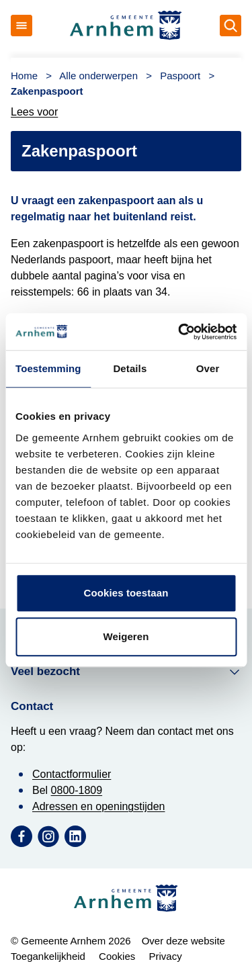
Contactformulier (72, 774)
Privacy (165, 956)
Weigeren (126, 636)
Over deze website (183, 941)
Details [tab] (130, 368)
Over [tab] (208, 368)
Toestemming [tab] (48, 368)
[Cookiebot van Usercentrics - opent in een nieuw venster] (179, 332)
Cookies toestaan (126, 593)
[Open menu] (22, 26)
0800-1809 (77, 790)
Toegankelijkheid (48, 956)
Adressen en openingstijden (98, 806)
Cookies (117, 956)
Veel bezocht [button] (126, 672)
